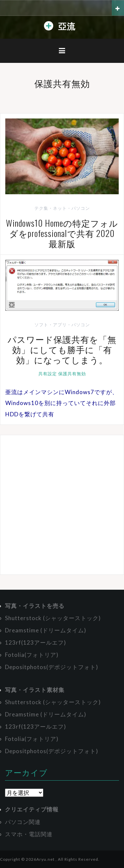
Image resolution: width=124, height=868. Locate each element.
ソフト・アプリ (51, 325)
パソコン (81, 208)
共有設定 (48, 374)
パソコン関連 (23, 822)
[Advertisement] (62, 505)
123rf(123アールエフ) (36, 642)
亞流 (67, 26)
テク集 (41, 208)
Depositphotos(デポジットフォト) (52, 667)
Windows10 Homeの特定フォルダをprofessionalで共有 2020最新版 (62, 233)
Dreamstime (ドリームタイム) (46, 630)
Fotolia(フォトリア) (32, 655)
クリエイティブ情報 (32, 809)
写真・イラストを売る (35, 606)
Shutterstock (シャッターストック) (53, 618)
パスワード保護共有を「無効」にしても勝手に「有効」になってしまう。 (62, 349)
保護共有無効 (72, 374)
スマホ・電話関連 (29, 834)
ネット (60, 208)
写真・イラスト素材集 (35, 690)
